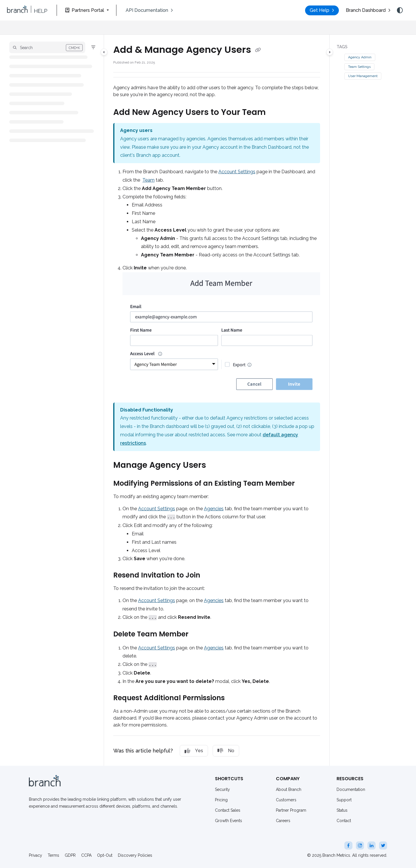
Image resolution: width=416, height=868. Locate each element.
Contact (344, 821)
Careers (283, 821)
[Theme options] (400, 10)
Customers (286, 800)
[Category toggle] (104, 52)
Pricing (221, 800)
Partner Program (291, 810)
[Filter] (93, 47)
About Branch (289, 789)
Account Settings (237, 172)
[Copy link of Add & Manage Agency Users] (258, 50)
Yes (194, 751)
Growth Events (229, 821)
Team (148, 180)
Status (342, 810)
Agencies (214, 509)
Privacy (36, 855)
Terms (53, 855)
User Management (363, 76)
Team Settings (359, 67)
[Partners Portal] (87, 10)
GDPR (70, 855)
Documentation (351, 789)
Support (344, 800)
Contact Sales (228, 810)
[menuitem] (149, 10)
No (226, 751)
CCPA (86, 855)
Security (222, 789)
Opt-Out (105, 855)
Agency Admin (360, 57)
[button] (27, 10)
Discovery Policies (135, 855)
